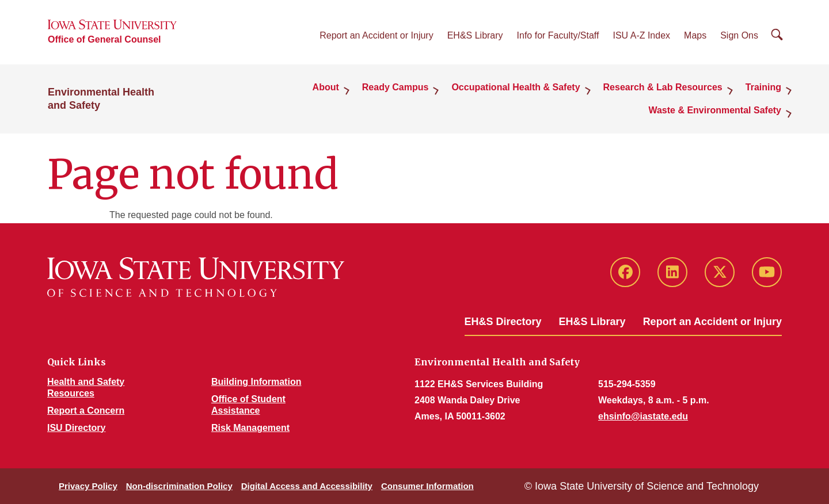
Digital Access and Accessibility (307, 486)
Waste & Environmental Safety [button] (715, 110)
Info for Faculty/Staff (558, 35)
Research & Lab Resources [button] (663, 87)
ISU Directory (76, 428)
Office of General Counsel (104, 39)
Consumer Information (427, 486)
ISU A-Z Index (641, 35)
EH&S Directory (503, 322)
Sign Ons (739, 35)
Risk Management (250, 428)
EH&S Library (475, 35)
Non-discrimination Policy (179, 486)
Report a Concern (86, 411)
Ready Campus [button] (396, 87)
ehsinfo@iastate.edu (643, 416)
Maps (695, 35)
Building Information (256, 382)
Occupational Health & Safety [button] (516, 87)
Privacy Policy (88, 486)
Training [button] (763, 87)
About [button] (326, 87)
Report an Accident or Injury (376, 35)
